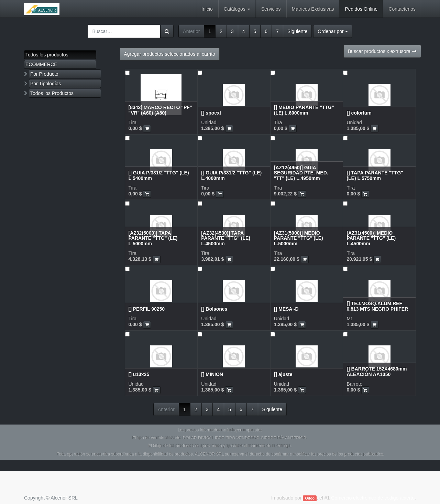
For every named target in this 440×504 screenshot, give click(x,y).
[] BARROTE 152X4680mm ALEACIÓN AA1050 (377, 371)
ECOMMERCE (41, 64)
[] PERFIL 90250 (147, 309)
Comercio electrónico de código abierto (373, 498)
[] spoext (211, 113)
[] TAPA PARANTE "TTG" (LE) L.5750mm (375, 175)
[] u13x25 (139, 374)
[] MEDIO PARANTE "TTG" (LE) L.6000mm (304, 110)
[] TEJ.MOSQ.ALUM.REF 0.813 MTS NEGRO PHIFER (377, 306)
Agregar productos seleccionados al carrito (170, 54)
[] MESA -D (286, 309)
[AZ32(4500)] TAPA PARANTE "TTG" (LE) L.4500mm (226, 238)
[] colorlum (359, 113)
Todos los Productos (52, 93)
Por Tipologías (46, 84)
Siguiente (297, 31)
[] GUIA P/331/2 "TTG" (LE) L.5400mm (159, 175)
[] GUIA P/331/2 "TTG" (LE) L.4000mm (231, 175)
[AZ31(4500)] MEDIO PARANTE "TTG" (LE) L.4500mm (371, 238)
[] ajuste (283, 374)
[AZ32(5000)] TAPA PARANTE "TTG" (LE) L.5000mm (153, 238)
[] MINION (212, 374)
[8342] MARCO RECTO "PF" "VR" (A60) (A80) (160, 110)
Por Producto (44, 74)
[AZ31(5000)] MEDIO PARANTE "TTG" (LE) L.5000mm (299, 238)
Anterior (191, 31)
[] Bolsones (214, 309)
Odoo (310, 498)
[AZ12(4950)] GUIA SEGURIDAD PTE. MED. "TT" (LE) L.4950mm (301, 173)
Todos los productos (47, 55)
